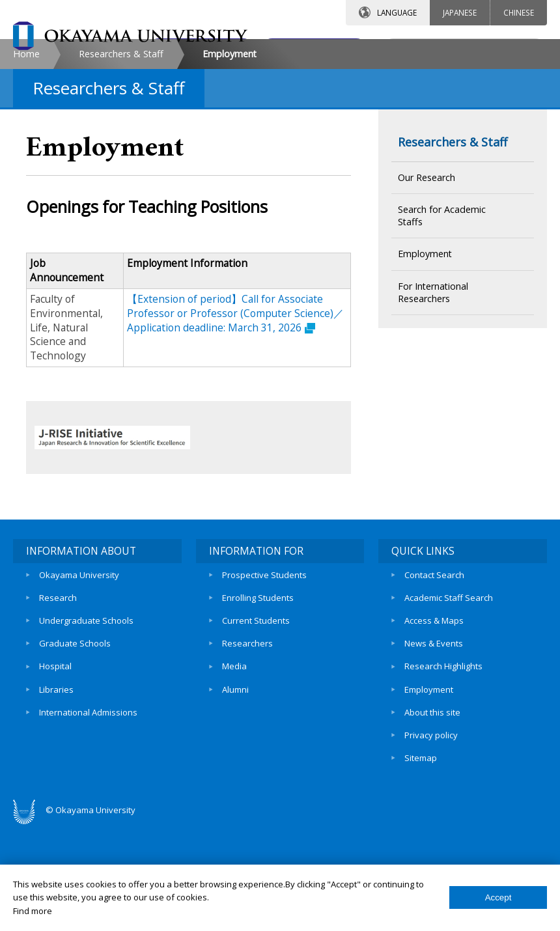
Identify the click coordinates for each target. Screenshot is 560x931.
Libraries (56, 794)
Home (26, 163)
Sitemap (421, 861)
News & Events (434, 750)
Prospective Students (264, 683)
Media (234, 772)
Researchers (247, 750)
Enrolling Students (258, 705)
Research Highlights (443, 772)
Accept (498, 897)
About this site (432, 817)
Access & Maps (434, 727)
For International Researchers (433, 402)
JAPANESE (460, 12)
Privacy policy (431, 839)
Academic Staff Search (449, 705)
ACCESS (310, 50)
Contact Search (434, 683)
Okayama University (79, 683)
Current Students (256, 727)
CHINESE (519, 12)
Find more (33, 911)
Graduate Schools (75, 750)
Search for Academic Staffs (442, 325)
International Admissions (88, 817)
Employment (425, 363)
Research (58, 705)
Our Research (427, 287)
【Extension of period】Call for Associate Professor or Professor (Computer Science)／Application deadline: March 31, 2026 (235, 423)
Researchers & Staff (121, 163)
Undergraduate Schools (86, 727)
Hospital (55, 772)
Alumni (235, 794)
